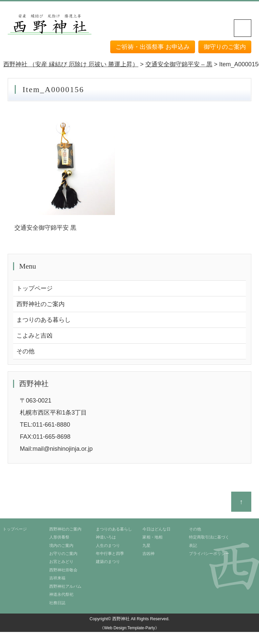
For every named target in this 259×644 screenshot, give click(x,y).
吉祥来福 (57, 578)
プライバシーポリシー (209, 554)
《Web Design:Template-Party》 (129, 628)
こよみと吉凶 (35, 336)
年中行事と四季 (110, 554)
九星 (146, 546)
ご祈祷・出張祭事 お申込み (153, 47)
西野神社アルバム (65, 586)
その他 (25, 351)
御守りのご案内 (225, 47)
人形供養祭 (59, 537)
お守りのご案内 (63, 554)
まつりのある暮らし (44, 320)
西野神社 (121, 619)
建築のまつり (108, 562)
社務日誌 (57, 603)
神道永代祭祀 (61, 594)
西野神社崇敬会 (63, 570)
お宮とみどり (61, 562)
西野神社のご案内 (41, 304)
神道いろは (106, 537)
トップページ (35, 288)
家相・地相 (152, 537)
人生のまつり (108, 546)
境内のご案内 (61, 546)
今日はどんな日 (156, 529)
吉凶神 (148, 554)
